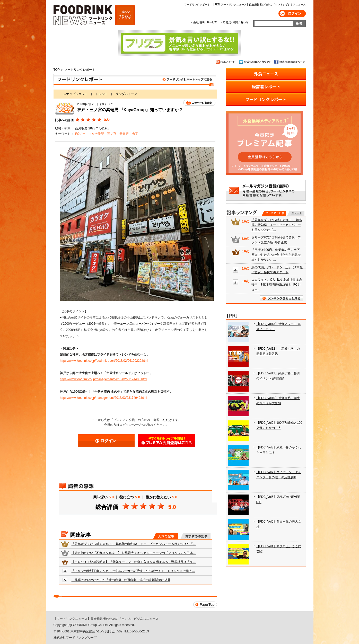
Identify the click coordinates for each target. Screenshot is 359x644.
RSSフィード (226, 62)
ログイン (292, 14)
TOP (57, 70)
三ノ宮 (112, 134)
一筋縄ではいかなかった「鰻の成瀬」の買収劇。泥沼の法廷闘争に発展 (121, 580)
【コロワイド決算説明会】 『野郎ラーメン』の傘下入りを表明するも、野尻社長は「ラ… (134, 562)
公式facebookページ (289, 62)
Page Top (205, 605)
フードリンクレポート (135, 81)
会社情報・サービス (205, 22)
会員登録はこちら (167, 441)
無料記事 (296, 213)
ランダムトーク (126, 94)
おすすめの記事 (195, 536)
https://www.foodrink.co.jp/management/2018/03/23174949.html (104, 398)
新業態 (124, 134)
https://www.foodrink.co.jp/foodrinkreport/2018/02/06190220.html (104, 361)
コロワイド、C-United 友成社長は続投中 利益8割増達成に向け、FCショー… (277, 285)
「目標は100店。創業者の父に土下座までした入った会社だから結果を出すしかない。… (276, 255)
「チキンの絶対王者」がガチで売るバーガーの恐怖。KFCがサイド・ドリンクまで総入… (133, 571)
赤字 (135, 134)
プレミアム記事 (274, 213)
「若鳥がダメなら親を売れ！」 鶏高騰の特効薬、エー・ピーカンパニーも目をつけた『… (134, 544)
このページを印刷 (199, 103)
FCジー (80, 134)
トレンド (102, 94)
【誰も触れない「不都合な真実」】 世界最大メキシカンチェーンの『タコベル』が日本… (134, 553)
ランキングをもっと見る (282, 298)
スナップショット (75, 94)
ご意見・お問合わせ (235, 22)
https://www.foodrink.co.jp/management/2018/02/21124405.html (104, 379)
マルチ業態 (96, 134)
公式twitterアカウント (255, 62)
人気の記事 (166, 536)
